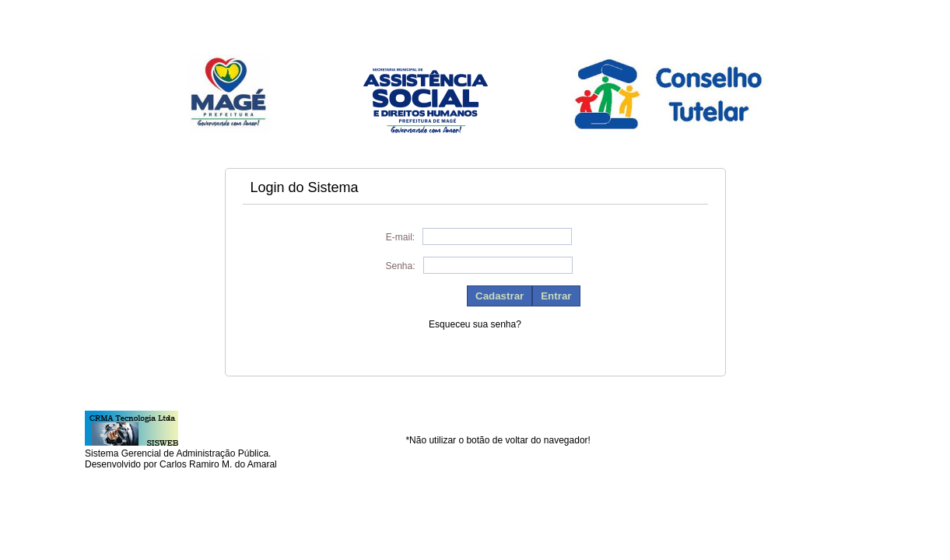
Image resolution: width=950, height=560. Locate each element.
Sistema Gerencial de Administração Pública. (178, 453)
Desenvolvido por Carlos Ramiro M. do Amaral (181, 464)
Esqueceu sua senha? (475, 324)
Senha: (400, 266)
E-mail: (400, 237)
